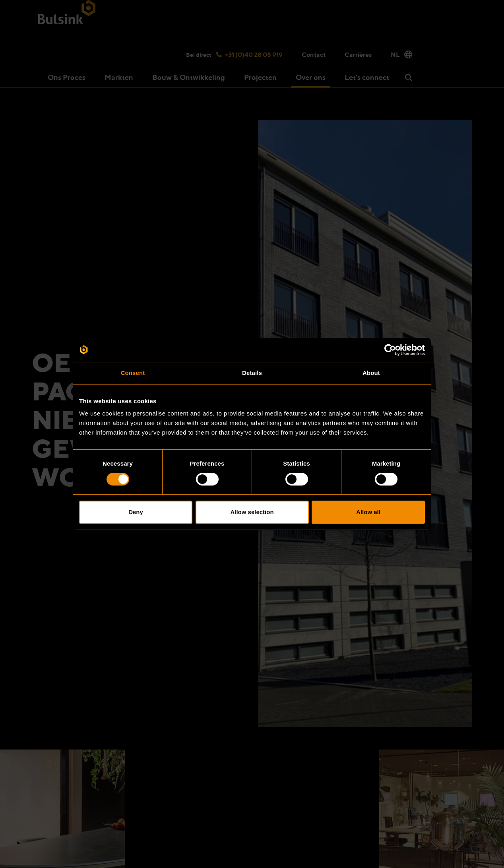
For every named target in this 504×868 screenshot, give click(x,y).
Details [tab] (252, 373)
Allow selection (252, 512)
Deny (136, 512)
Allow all (368, 512)
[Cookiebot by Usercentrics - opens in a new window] (390, 350)
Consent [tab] (133, 373)
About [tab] (371, 373)
